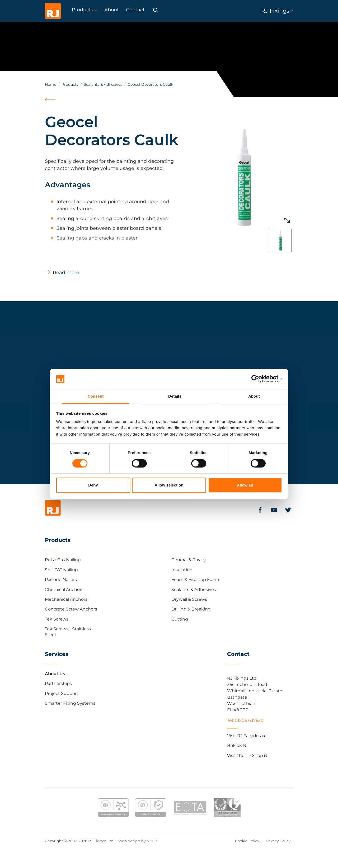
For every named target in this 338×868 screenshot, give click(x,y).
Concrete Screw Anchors (71, 609)
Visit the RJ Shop (245, 755)
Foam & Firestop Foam (195, 580)
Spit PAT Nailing (61, 570)
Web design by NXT (136, 841)
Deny (93, 485)
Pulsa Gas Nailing (63, 560)
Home (51, 84)
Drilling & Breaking (191, 609)
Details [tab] (175, 396)
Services (57, 654)
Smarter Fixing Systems (70, 703)
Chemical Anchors (64, 590)
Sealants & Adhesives (103, 84)
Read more (66, 273)
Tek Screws (57, 619)
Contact (238, 654)
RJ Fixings (277, 11)
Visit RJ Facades (244, 736)
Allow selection (169, 485)
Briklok (234, 745)
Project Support (62, 693)
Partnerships (58, 683)
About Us (55, 674)
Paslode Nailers (61, 580)
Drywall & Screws (189, 599)
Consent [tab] (96, 396)
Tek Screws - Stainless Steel (68, 632)
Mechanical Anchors (66, 599)
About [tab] (254, 396)
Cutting (180, 619)
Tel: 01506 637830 (245, 720)
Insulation (182, 570)
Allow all (245, 485)
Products (70, 84)
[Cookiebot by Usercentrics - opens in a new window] (259, 379)
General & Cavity (189, 560)
